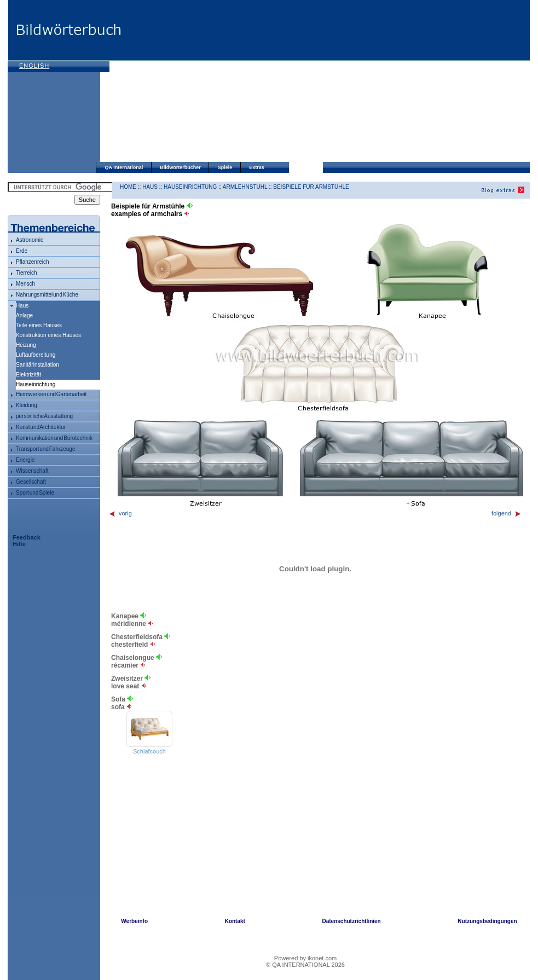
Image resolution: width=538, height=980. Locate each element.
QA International (124, 167)
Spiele (225, 167)
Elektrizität (28, 375)
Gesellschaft (31, 482)
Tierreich (27, 273)
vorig (120, 513)
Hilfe (19, 544)
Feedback (27, 537)
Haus (22, 306)
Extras (257, 167)
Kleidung (27, 405)
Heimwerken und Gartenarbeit (51, 394)
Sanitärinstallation (37, 365)
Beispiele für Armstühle (311, 187)
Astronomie (30, 240)
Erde (22, 251)
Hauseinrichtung (190, 187)
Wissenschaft (32, 471)
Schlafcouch (149, 751)
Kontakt (235, 921)
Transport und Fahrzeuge (45, 449)
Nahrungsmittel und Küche (47, 295)
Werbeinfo (134, 921)
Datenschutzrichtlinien (351, 921)
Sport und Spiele (35, 493)
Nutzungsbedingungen (487, 921)
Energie (25, 460)
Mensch (25, 284)
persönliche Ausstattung (44, 416)
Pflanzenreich (33, 262)
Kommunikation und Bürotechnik (54, 438)
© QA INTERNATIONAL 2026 (305, 965)
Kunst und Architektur (41, 427)
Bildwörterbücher (180, 167)
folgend (507, 513)
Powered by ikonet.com (305, 958)
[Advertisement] (233, 82)
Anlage (24, 315)
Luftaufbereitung (36, 355)
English (34, 66)
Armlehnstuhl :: (248, 187)
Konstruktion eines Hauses (48, 335)
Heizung (26, 345)
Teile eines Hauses (39, 325)
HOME (128, 187)
